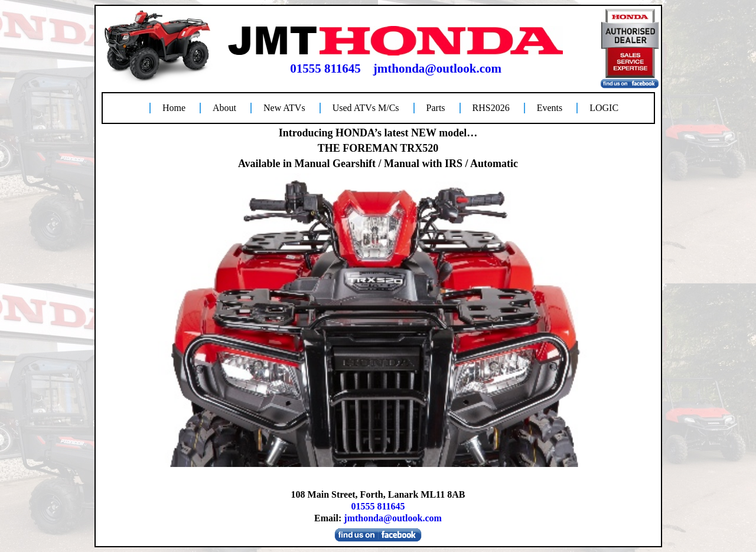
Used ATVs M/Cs (366, 108)
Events (550, 108)
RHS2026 (491, 108)
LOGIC (604, 108)
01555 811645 (325, 68)
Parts (436, 108)
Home (174, 108)
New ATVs (284, 108)
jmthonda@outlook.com (437, 68)
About (224, 108)
